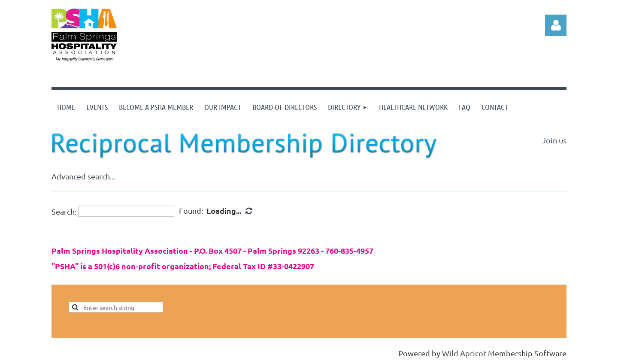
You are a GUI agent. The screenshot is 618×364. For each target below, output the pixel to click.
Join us (554, 140)
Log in (556, 25)
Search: (64, 211)
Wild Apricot (464, 353)
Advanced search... (83, 176)
